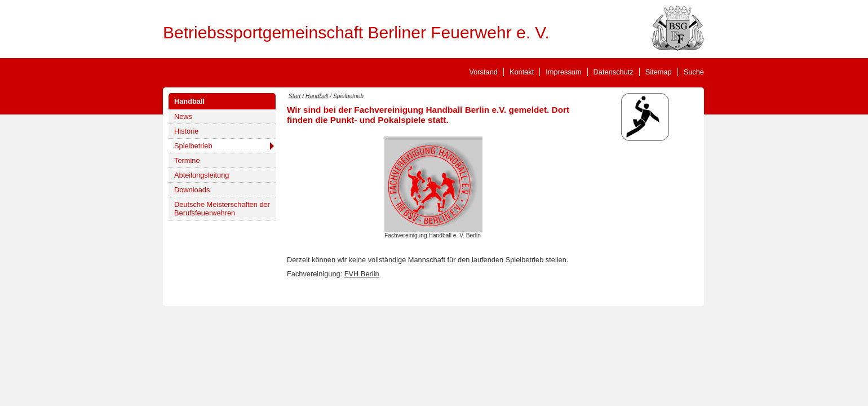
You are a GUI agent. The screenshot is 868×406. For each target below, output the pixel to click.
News (183, 116)
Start (295, 96)
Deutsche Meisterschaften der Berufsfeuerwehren (222, 209)
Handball (189, 101)
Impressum (563, 72)
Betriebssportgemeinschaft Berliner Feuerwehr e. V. (356, 32)
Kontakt (522, 72)
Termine (187, 160)
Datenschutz (614, 72)
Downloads (192, 190)
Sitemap (659, 72)
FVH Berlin (362, 274)
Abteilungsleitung (201, 175)
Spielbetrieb (193, 146)
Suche (694, 72)
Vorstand (483, 72)
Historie (186, 131)
